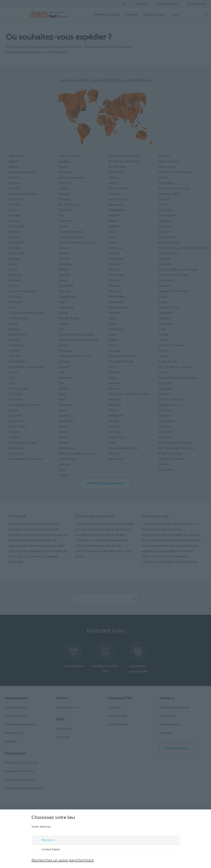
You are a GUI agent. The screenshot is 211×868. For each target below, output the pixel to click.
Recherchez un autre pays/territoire (63, 860)
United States (47, 850)
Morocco (44, 840)
